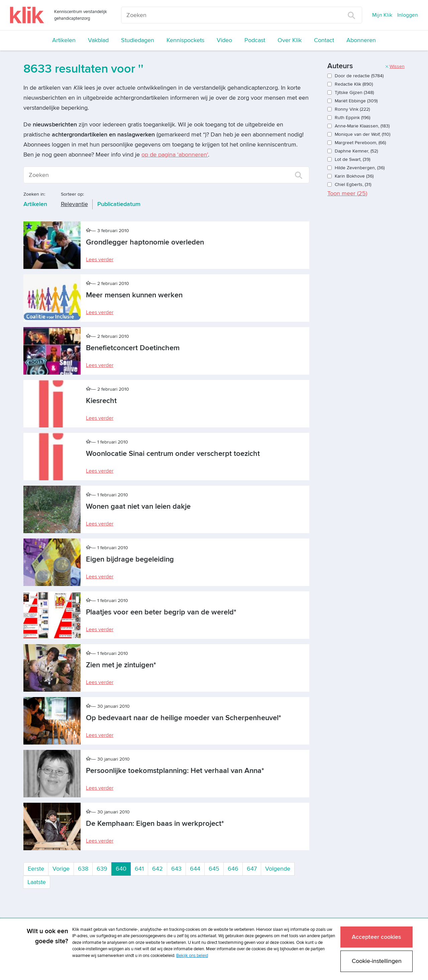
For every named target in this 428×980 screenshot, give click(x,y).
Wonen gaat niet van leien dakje (138, 507)
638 (83, 869)
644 (195, 869)
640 (123, 868)
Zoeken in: (34, 194)
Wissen (395, 66)
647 (252, 869)
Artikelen (64, 40)
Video (224, 40)
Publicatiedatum (119, 204)
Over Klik (290, 40)
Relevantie (74, 204)
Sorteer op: (72, 194)
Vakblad (98, 40)
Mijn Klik (382, 15)
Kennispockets (185, 40)
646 (233, 869)
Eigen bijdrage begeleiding (130, 559)
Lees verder (100, 260)
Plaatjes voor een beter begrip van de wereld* (161, 612)
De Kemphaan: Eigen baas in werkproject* (155, 824)
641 (139, 869)
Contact (324, 40)
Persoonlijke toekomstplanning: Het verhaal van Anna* (175, 771)
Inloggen (408, 15)
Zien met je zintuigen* (121, 665)
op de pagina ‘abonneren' (175, 155)
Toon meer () (347, 193)
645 (214, 869)
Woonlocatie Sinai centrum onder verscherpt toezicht (173, 454)
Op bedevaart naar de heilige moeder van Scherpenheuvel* (184, 718)
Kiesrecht (101, 401)
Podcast (255, 40)
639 (102, 869)
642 (157, 869)
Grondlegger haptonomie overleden (145, 242)
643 (176, 869)
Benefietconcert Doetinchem (133, 348)
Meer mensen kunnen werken (134, 295)
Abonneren (361, 40)
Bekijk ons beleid (192, 956)
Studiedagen (138, 40)
